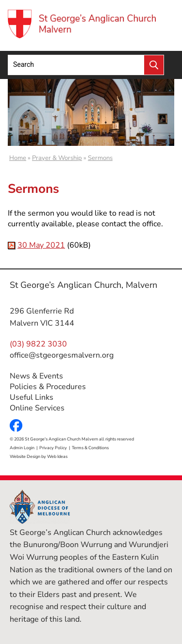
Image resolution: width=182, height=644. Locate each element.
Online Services (37, 408)
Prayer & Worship (57, 158)
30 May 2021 (41, 245)
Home (18, 158)
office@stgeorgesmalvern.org (62, 355)
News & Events (36, 376)
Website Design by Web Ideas (39, 456)
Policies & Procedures (48, 387)
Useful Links (32, 397)
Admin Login (22, 448)
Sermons (100, 158)
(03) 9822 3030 (38, 344)
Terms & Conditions (90, 448)
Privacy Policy (53, 448)
